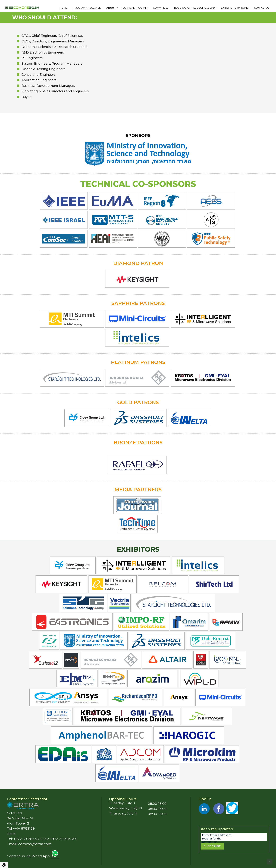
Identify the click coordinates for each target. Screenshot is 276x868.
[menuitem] (63, 8)
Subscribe (212, 846)
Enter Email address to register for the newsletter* (217, 839)
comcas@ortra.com (35, 844)
